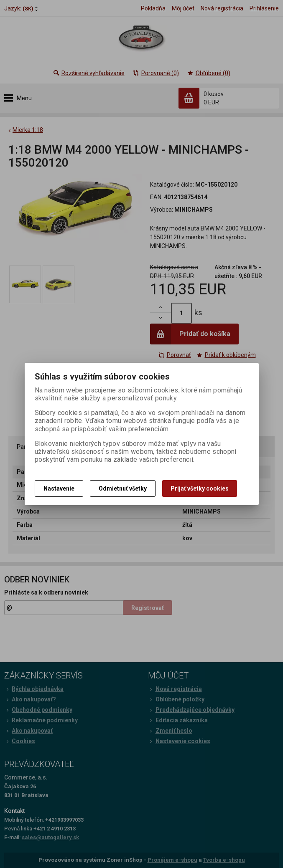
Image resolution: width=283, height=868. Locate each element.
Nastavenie (59, 488)
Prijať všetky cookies (200, 488)
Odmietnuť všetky (123, 488)
